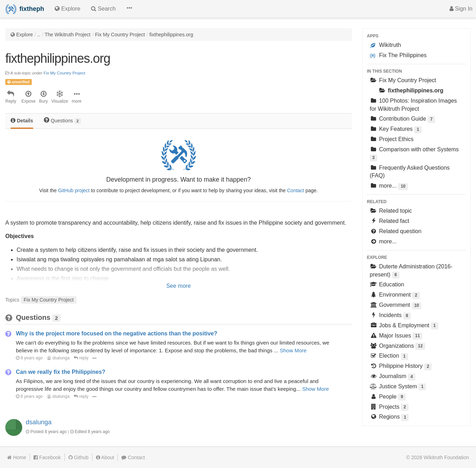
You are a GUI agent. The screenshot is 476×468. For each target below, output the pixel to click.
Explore (25, 35)
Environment (395, 295)
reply (81, 358)
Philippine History (401, 367)
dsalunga (58, 358)
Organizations (397, 347)
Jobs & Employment (404, 326)
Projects (389, 408)
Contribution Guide (402, 119)
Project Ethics (392, 139)
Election (389, 356)
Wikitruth (385, 45)
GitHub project (74, 190)
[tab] (22, 121)
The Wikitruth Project (67, 35)
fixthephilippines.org (171, 35)
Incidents (390, 316)
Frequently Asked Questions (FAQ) (410, 172)
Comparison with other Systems (414, 154)
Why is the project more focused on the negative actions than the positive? (117, 333)
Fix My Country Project (120, 35)
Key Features (396, 130)
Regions (389, 417)
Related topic (391, 211)
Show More (293, 350)
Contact (296, 190)
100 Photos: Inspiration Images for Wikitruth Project (413, 105)
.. (39, 35)
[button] (129, 9)
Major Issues (396, 336)
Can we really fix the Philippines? (61, 372)
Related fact (390, 221)
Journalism (393, 377)
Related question (396, 231)
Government (396, 306)
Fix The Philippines (398, 55)
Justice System (398, 387)
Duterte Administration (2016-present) (411, 271)
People (388, 397)
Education (387, 284)
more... (389, 186)
